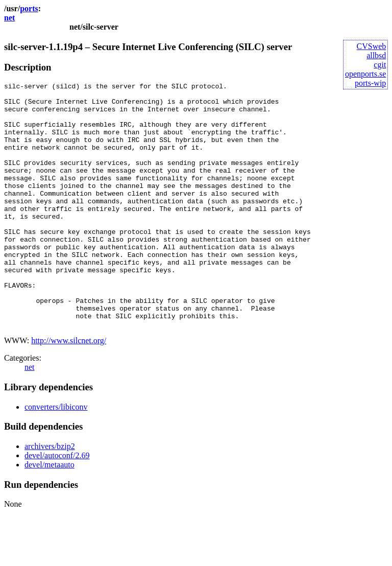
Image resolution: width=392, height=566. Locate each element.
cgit (380, 65)
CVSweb (372, 46)
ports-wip (370, 83)
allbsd (376, 55)
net (9, 18)
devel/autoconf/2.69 (57, 504)
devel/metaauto (50, 514)
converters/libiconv (56, 456)
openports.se (365, 74)
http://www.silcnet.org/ (69, 390)
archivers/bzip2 (50, 495)
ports (29, 8)
